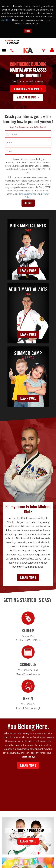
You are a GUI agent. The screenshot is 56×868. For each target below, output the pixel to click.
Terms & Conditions (28, 194)
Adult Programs (28, 97)
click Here (6, 20)
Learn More (28, 270)
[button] (28, 51)
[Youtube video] (28, 787)
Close (28, 31)
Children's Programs (28, 89)
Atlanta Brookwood (13, 42)
